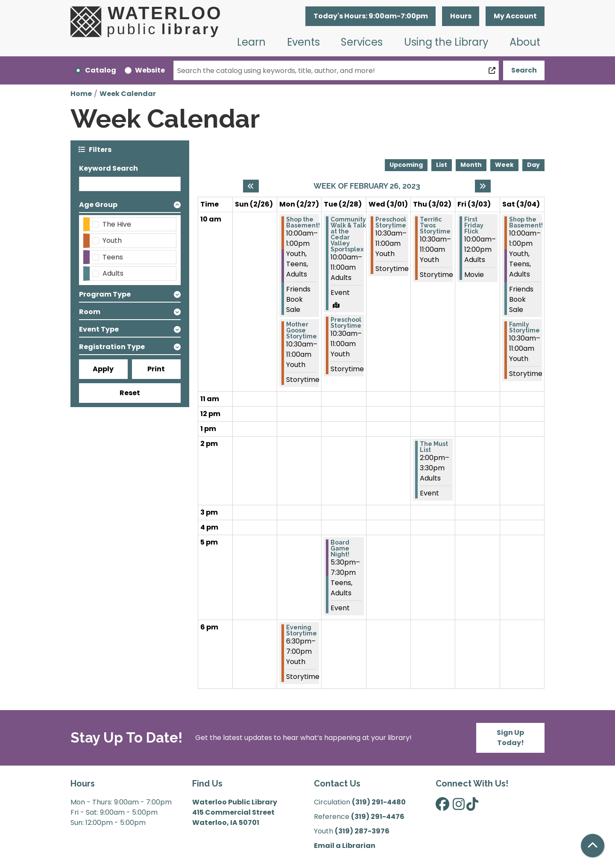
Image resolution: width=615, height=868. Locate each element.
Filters (100, 149)
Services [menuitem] (362, 42)
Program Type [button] (105, 294)
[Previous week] (251, 186)
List (442, 165)
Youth (112, 240)
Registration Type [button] (112, 347)
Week (504, 165)
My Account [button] (515, 16)
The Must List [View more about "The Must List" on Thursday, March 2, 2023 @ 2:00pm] (434, 447)
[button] (370, 16)
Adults (113, 273)
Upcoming (406, 165)
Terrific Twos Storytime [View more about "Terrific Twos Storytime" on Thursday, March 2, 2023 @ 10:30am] (435, 225)
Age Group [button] (98, 205)
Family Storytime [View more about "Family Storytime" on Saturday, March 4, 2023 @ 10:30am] (524, 327)
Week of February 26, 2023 (367, 186)
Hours (461, 16)
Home (81, 94)
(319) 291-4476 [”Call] (378, 817)
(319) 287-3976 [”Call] (362, 831)
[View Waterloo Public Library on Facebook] (442, 807)
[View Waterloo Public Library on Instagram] (459, 807)
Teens (113, 257)
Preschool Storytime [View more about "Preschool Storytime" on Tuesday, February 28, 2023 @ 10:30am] (346, 323)
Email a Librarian (345, 846)
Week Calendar (128, 94)
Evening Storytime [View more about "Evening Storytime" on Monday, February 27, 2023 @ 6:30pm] (302, 630)
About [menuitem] (525, 42)
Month (471, 165)
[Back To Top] (593, 846)
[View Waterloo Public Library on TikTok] (472, 807)
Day (533, 165)
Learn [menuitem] (251, 42)
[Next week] (483, 186)
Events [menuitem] (303, 42)
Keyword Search (108, 168)
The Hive (117, 224)
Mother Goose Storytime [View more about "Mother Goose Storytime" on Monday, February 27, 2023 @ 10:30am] (302, 330)
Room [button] (90, 312)
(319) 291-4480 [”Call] (379, 802)
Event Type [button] (99, 329)
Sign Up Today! (510, 738)
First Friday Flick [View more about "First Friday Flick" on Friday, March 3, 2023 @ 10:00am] (474, 225)
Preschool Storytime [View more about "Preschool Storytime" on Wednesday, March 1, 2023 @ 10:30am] (391, 222)
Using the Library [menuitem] (446, 42)
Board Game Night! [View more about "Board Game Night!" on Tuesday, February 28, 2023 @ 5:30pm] (340, 548)
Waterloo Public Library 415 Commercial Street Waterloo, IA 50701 (235, 812)
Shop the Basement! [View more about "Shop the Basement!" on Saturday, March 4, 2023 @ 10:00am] (526, 222)
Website (150, 70)
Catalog (101, 70)
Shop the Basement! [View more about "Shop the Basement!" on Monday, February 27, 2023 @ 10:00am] (303, 222)
